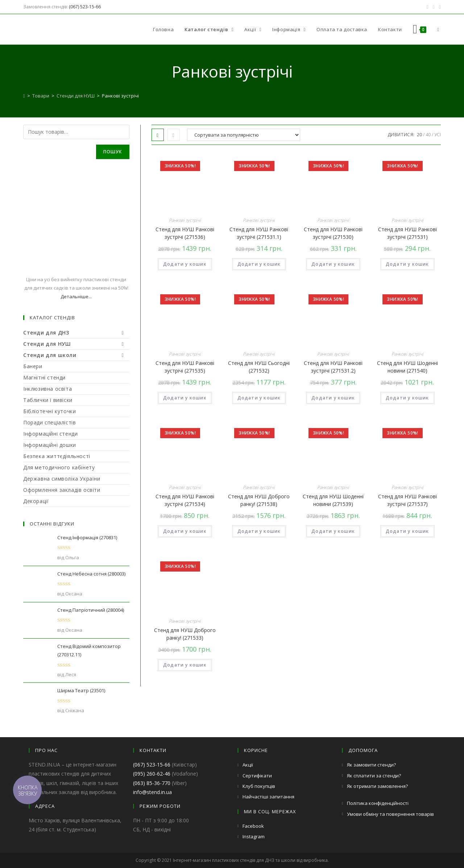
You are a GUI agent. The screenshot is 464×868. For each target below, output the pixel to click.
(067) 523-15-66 (85, 7)
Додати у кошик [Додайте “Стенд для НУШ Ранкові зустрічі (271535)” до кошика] (185, 398)
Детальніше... (76, 296)
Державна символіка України (62, 479)
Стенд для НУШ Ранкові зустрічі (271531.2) (333, 367)
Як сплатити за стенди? (374, 776)
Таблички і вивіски (48, 400)
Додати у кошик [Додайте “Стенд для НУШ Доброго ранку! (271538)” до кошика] (259, 531)
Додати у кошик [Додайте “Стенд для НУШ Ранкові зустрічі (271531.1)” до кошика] (259, 264)
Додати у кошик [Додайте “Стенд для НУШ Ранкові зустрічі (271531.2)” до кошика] (333, 398)
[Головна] (24, 96)
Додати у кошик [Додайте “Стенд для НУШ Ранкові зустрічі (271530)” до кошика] (333, 264)
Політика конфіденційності (378, 803)
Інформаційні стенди (50, 434)
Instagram (254, 836)
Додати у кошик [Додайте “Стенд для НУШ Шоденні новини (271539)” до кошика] (333, 531)
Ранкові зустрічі (185, 220)
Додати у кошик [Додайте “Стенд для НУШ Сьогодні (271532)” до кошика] (259, 398)
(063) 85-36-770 (152, 783)
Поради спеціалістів (49, 422)
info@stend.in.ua (152, 792)
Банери (33, 366)
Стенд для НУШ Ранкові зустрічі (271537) (407, 500)
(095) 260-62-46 (152, 774)
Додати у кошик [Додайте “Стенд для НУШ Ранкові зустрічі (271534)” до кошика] (185, 531)
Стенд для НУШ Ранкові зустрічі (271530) (333, 233)
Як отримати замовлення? (377, 786)
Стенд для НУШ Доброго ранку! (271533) (185, 634)
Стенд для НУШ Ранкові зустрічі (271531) (407, 233)
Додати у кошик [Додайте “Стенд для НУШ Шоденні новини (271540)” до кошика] (407, 398)
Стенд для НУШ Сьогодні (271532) (259, 367)
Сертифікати (257, 776)
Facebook (253, 826)
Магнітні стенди (44, 377)
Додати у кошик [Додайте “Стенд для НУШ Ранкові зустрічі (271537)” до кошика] (407, 531)
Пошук (113, 152)
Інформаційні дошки (50, 445)
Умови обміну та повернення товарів (390, 814)
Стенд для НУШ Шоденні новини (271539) (333, 500)
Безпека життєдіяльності (57, 456)
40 (428, 135)
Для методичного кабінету (59, 467)
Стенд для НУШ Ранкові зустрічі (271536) (185, 233)
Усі (438, 135)
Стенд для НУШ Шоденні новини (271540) (407, 367)
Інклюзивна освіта (47, 389)
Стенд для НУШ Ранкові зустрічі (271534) (185, 500)
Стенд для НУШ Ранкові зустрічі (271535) (185, 367)
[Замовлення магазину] (244, 135)
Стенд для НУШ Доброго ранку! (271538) (259, 500)
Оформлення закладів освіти (62, 490)
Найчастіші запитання (268, 797)
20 (419, 135)
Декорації (36, 501)
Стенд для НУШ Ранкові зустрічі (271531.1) (259, 233)
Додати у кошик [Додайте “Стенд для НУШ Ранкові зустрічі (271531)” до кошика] (407, 264)
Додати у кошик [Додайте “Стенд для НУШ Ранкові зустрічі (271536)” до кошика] (185, 264)
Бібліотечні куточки (49, 411)
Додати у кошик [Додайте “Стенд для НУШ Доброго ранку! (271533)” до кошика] (185, 665)
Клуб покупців (259, 786)
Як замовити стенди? (371, 765)
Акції (248, 765)
